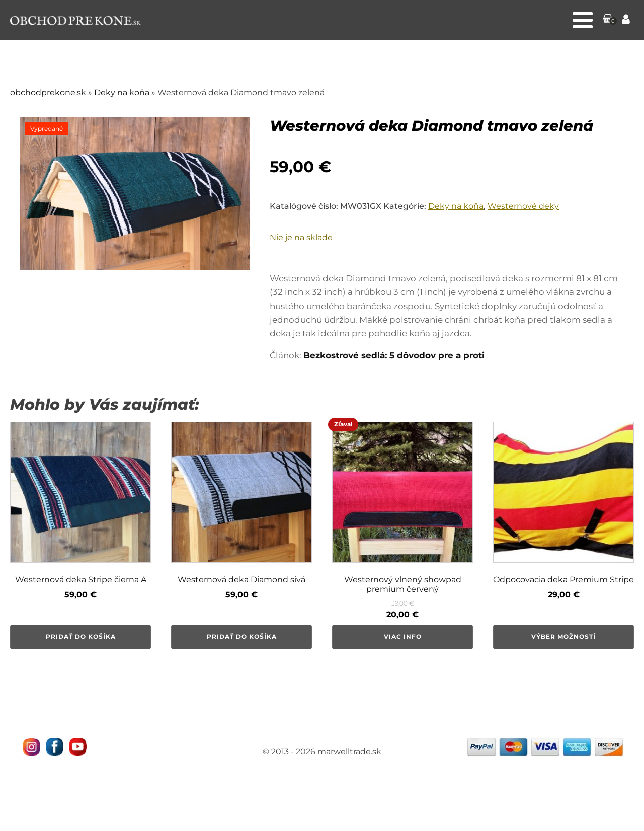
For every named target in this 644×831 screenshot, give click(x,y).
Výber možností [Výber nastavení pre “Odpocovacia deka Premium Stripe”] (563, 636)
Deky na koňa (122, 92)
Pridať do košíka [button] (81, 636)
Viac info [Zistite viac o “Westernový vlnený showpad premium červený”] (403, 636)
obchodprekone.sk (48, 92)
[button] (608, 20)
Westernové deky (523, 206)
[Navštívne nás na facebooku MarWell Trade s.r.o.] (54, 747)
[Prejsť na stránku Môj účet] (626, 20)
